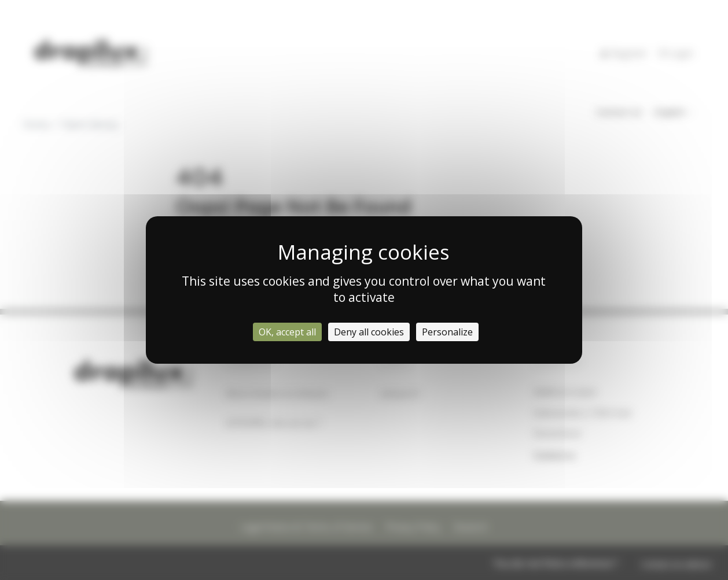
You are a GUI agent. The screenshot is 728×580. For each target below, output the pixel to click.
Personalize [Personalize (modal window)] (447, 332)
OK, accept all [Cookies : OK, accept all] (287, 332)
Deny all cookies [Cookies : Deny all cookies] (369, 332)
